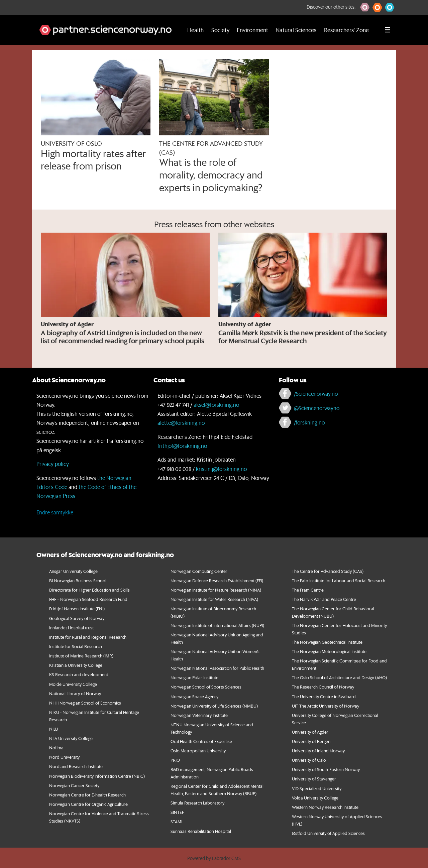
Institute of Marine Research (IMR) (81, 656)
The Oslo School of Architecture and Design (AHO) (339, 677)
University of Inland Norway (318, 751)
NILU (54, 729)
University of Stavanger (314, 779)
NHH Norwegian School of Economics (85, 703)
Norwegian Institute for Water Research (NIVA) (214, 599)
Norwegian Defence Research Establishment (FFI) (217, 580)
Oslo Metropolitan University (198, 751)
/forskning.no (309, 422)
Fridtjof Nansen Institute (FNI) (77, 608)
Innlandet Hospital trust (71, 628)
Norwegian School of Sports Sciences (206, 687)
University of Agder (310, 732)
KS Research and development (79, 674)
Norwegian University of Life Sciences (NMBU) (214, 706)
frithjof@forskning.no (182, 446)
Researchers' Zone (346, 30)
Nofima (56, 748)
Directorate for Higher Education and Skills (89, 590)
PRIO (175, 760)
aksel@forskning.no (216, 405)
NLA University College (71, 738)
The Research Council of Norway (323, 687)
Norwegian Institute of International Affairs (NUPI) (217, 625)
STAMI (176, 821)
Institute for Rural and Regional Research (88, 637)
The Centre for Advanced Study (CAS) (328, 571)
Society (220, 30)
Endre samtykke (55, 512)
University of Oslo (309, 760)
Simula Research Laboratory (197, 803)
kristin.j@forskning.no (221, 469)
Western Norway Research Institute (325, 807)
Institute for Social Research (76, 646)
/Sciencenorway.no (316, 394)
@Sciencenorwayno (317, 408)
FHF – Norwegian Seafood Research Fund (88, 599)
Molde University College (73, 684)
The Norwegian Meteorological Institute (329, 651)
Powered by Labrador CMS (214, 858)
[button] (365, 7)
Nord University (64, 757)
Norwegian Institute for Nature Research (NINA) (216, 590)
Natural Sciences (296, 30)
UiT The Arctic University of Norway (326, 706)
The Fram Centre (308, 590)
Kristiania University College (76, 665)
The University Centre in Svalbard (324, 696)
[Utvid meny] (388, 30)
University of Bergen (311, 741)
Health (195, 30)
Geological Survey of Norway (77, 618)
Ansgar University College (73, 571)
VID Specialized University (317, 788)
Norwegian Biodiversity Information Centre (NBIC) (97, 776)
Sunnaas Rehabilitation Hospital (201, 831)
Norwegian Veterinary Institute (199, 715)
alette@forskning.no (181, 423)
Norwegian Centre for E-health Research (87, 795)
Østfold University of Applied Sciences (328, 833)
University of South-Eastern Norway (326, 769)
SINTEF (177, 812)
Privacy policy (53, 464)
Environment (252, 30)
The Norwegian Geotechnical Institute (327, 642)
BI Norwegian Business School (78, 580)
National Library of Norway (75, 693)
